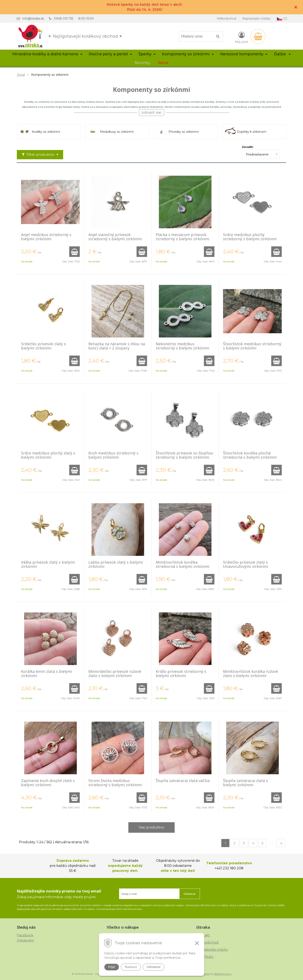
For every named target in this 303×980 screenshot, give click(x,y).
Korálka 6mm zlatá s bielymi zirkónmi (47, 673)
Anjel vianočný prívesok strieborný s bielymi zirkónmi (115, 237)
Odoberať (190, 894)
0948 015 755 (64, 19)
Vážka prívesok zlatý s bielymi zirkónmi (48, 564)
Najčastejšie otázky (256, 19)
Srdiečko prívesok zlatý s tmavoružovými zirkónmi (246, 564)
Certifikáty (205, 957)
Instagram (25, 940)
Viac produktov (152, 827)
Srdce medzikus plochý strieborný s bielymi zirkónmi (250, 237)
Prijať (112, 967)
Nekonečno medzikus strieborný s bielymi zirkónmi (182, 346)
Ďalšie (282, 54)
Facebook (25, 935)
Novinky (143, 63)
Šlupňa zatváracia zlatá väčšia (183, 781)
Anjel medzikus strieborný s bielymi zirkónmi (46, 237)
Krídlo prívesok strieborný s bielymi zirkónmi (181, 673)
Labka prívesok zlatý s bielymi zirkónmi (116, 564)
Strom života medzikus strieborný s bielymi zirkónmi (115, 783)
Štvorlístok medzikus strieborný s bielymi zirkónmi (252, 346)
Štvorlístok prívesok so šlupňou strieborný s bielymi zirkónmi (184, 455)
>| (281, 843)
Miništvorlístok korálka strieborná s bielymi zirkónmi (183, 564)
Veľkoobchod (226, 19)
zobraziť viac (151, 112)
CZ (282, 19)
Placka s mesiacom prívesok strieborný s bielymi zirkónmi (182, 237)
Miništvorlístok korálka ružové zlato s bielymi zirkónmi (251, 673)
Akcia (163, 63)
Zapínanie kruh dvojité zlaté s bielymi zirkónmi (48, 783)
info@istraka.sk (33, 19)
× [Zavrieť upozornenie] (296, 7)
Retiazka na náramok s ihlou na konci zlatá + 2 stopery (117, 346)
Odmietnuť (154, 967)
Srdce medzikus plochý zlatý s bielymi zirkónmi (48, 455)
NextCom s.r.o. (223, 974)
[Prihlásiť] (242, 37)
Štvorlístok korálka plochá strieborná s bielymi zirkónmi (250, 455)
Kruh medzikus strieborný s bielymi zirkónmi (113, 455)
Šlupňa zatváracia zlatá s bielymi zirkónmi (245, 783)
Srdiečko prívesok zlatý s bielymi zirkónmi (43, 346)
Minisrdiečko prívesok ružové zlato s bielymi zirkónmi (115, 673)
